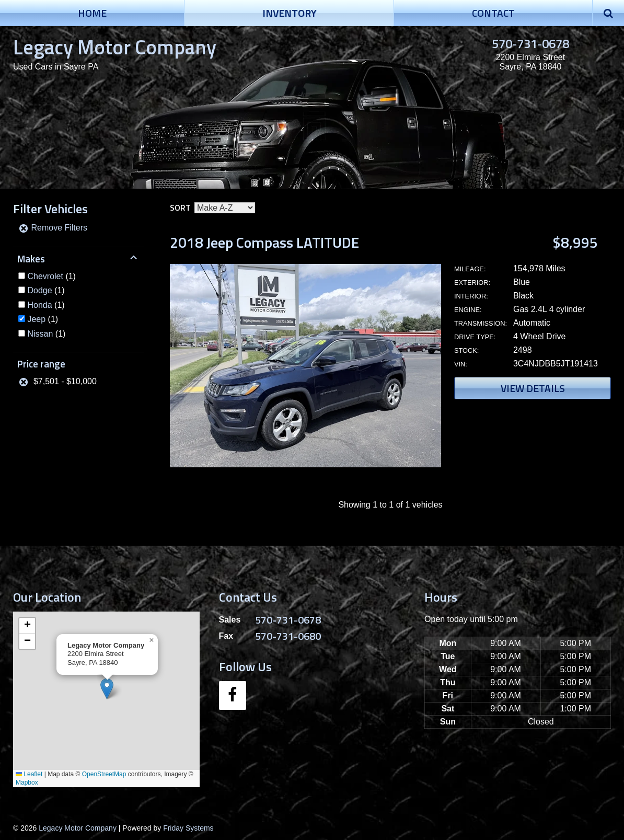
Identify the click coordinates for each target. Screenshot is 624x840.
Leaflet (29, 774)
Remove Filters (53, 228)
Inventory (289, 13)
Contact (493, 13)
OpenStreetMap (104, 774)
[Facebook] (233, 695)
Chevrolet (45, 276)
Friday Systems (188, 828)
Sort (180, 208)
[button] (107, 689)
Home (92, 13)
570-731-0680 (288, 636)
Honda (39, 305)
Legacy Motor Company (115, 47)
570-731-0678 (530, 43)
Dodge (39, 290)
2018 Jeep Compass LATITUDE (264, 242)
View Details (533, 388)
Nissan (40, 334)
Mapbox (27, 783)
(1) (51, 276)
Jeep (36, 319)
